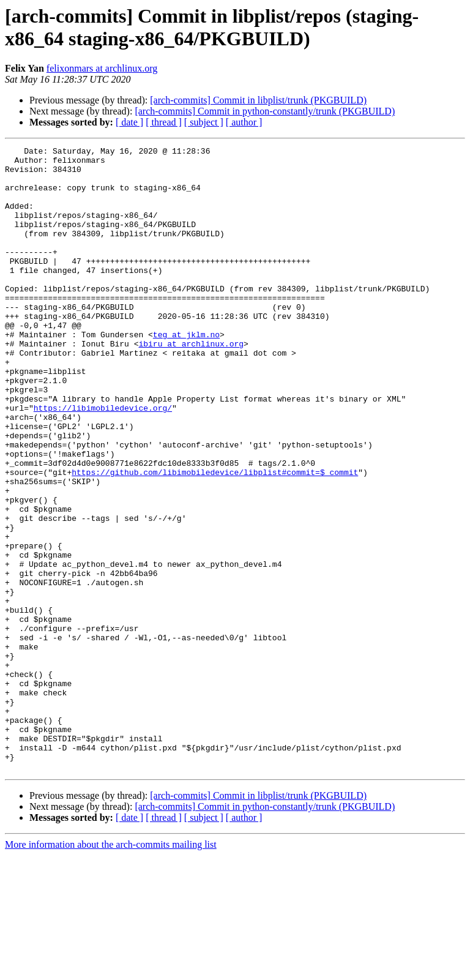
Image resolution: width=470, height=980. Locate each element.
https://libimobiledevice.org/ (103, 461)
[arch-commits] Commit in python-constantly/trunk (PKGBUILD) (265, 111)
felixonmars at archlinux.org (102, 68)
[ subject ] (204, 122)
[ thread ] (164, 122)
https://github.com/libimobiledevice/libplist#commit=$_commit (215, 538)
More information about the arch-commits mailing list (111, 969)
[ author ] (244, 122)
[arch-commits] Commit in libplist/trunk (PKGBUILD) (258, 100)
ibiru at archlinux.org (191, 384)
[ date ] (129, 122)
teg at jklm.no (186, 373)
